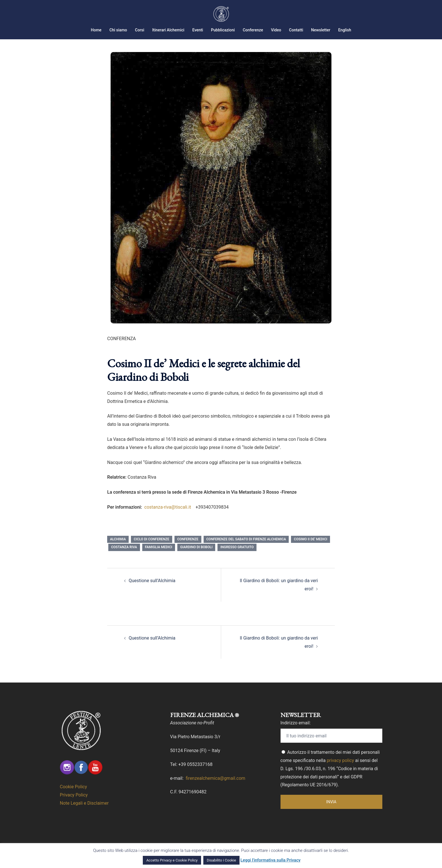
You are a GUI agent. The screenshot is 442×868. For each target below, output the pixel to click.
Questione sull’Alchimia (152, 588)
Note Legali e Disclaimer (84, 810)
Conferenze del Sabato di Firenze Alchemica (246, 546)
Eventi (198, 30)
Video (276, 30)
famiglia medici (159, 554)
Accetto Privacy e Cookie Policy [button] (172, 860)
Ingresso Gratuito (237, 554)
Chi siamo (118, 30)
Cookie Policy (74, 794)
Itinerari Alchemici (168, 30)
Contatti (296, 30)
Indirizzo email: (296, 730)
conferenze (188, 546)
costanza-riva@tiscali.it (168, 514)
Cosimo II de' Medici (311, 546)
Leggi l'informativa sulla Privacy (270, 860)
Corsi (140, 30)
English (345, 30)
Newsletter (321, 30)
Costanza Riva (124, 554)
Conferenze (253, 30)
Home (96, 30)
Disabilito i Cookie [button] (221, 860)
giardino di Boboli (196, 554)
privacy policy (340, 767)
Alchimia (118, 546)
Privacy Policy (74, 802)
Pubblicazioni (223, 30)
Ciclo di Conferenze (152, 546)
